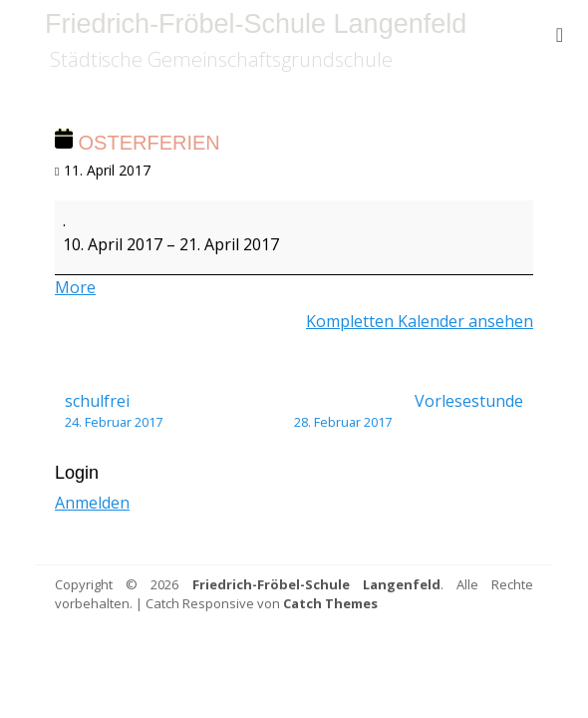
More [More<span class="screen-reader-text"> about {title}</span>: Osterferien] (75, 287)
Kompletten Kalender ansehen (420, 321)
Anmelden (92, 503)
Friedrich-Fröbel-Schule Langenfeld (256, 24)
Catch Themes (330, 603)
